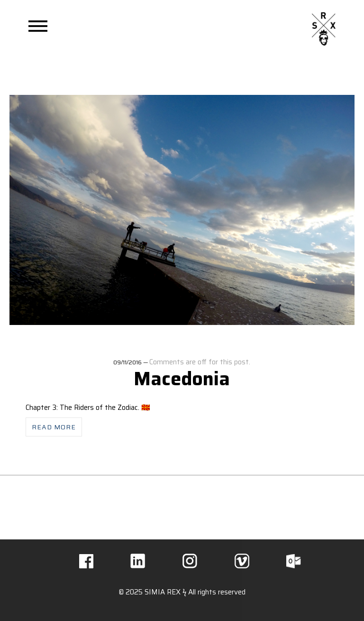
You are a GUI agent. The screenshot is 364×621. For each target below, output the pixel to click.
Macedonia (182, 379)
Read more (54, 427)
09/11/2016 (127, 362)
